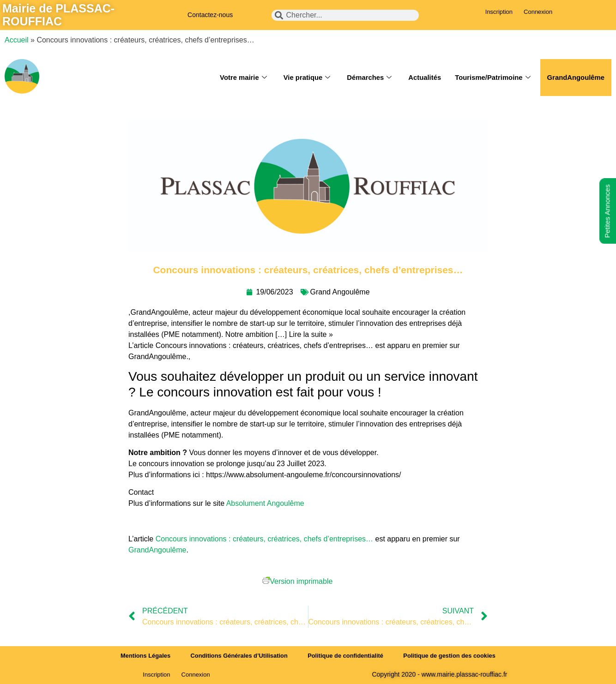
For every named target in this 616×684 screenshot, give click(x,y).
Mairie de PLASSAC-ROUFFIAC (58, 15)
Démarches (367, 78)
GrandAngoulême (575, 77)
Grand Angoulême (340, 292)
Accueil (17, 40)
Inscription (499, 12)
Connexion (538, 12)
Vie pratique (305, 78)
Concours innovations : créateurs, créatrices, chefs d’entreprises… (264, 539)
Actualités (423, 77)
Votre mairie (240, 78)
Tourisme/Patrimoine (492, 78)
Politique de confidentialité (346, 656)
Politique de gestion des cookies (451, 656)
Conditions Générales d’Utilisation (238, 656)
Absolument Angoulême (266, 503)
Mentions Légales (144, 656)
